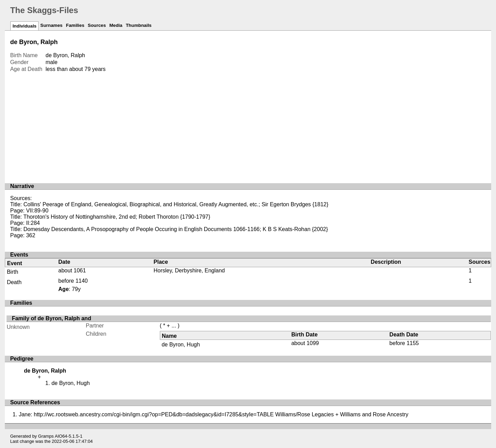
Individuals (24, 26)
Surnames (51, 25)
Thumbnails (139, 25)
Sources (97, 25)
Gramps (46, 436)
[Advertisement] (248, 124)
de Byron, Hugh (181, 345)
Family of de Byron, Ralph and (51, 318)
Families (75, 25)
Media (116, 25)
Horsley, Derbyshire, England (189, 270)
